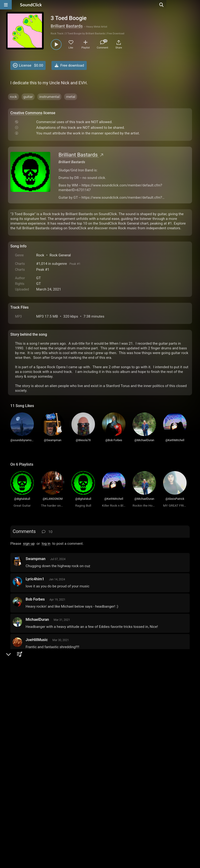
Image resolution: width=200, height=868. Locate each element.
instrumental (49, 97)
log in (46, 544)
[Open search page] (195, 5)
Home (18, 815)
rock (13, 97)
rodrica (31, 711)
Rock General (60, 255)
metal (71, 97)
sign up (29, 544)
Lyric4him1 (35, 579)
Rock (40, 255)
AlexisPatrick (37, 731)
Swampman (36, 559)
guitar (28, 97)
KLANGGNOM (37, 751)
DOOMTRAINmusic (42, 660)
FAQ (30, 815)
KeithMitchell (37, 680)
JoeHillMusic (37, 640)
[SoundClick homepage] (31, 5)
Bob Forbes (35, 599)
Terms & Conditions (54, 815)
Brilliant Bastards (67, 26)
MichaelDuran (37, 620)
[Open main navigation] (6, 5)
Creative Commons (26, 113)
